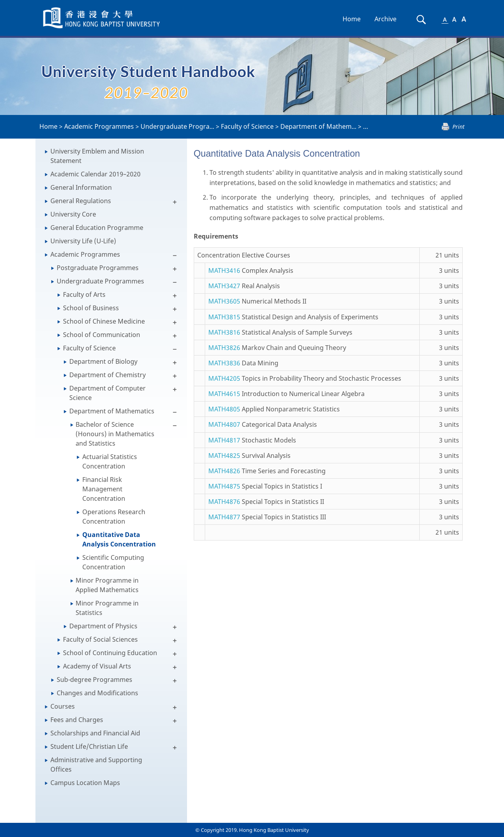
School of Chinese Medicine (104, 321)
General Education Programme (97, 228)
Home (352, 19)
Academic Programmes (99, 126)
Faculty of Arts (84, 294)
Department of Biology (103, 361)
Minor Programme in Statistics (107, 608)
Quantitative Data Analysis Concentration (119, 539)
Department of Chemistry (107, 375)
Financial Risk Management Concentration (104, 489)
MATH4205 (224, 378)
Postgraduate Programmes (98, 268)
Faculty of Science (247, 126)
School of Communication (102, 335)
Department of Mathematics (112, 411)
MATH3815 (224, 317)
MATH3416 (224, 270)
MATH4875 (224, 486)
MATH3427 (224, 286)
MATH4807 (224, 424)
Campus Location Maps (85, 783)
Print (459, 127)
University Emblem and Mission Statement (97, 156)
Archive (385, 19)
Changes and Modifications (97, 693)
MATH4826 (224, 471)
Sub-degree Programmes (94, 680)
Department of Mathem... (318, 126)
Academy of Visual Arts (97, 666)
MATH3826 (224, 348)
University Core (73, 214)
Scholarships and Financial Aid (95, 733)
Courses (63, 706)
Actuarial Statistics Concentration (110, 461)
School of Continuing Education (110, 653)
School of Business (91, 308)
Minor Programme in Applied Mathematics (107, 585)
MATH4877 (224, 517)
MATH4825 (224, 456)
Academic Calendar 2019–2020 (95, 174)
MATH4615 (224, 394)
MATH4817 (224, 440)
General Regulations (81, 201)
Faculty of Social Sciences (100, 639)
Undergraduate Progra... (177, 126)
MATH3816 (224, 332)
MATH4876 (224, 502)
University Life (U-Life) (83, 241)
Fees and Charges (77, 720)
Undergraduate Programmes (100, 281)
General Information (81, 187)
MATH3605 (224, 301)
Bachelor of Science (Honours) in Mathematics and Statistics (115, 434)
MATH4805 (224, 409)
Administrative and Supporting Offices (96, 765)
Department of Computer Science (107, 393)
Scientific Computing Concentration (113, 562)
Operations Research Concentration (114, 517)
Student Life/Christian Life (89, 746)
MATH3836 (224, 363)
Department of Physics (103, 626)
